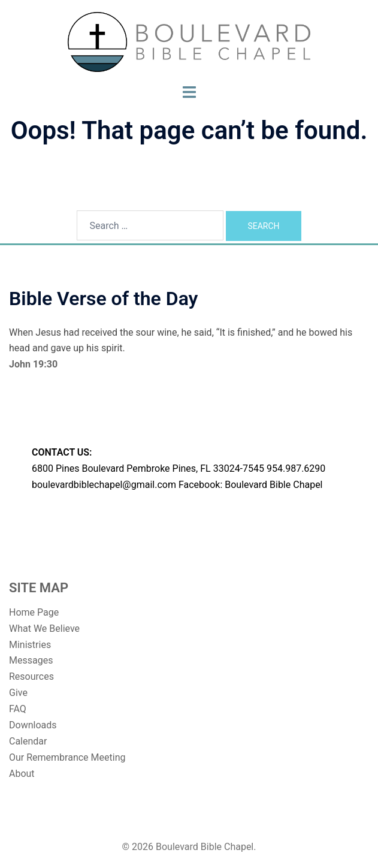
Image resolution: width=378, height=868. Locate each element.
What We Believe (44, 629)
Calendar (28, 741)
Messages (31, 660)
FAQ (18, 709)
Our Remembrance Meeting (67, 757)
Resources (31, 676)
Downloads (33, 725)
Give (18, 693)
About (22, 774)
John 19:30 (33, 364)
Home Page (34, 612)
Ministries (30, 645)
